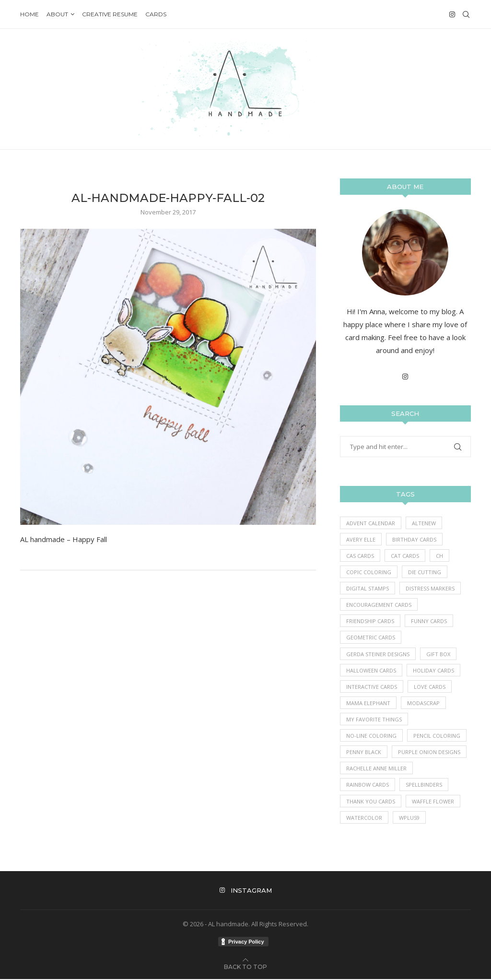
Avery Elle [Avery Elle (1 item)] (361, 539)
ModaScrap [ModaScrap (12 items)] (423, 703)
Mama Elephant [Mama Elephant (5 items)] (368, 703)
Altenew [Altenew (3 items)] (424, 523)
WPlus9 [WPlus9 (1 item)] (409, 818)
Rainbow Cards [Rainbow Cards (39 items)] (368, 785)
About (57, 14)
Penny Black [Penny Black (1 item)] (364, 752)
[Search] (466, 14)
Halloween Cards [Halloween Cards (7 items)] (371, 670)
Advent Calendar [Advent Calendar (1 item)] (371, 523)
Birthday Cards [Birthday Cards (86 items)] (414, 539)
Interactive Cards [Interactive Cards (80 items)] (372, 687)
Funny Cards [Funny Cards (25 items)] (429, 621)
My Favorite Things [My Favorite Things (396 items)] (374, 720)
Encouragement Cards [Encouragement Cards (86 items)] (379, 605)
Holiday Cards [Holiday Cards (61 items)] (433, 670)
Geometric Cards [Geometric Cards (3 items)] (371, 638)
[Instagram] (452, 14)
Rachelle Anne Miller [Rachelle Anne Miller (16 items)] (376, 769)
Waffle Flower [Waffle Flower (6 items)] (433, 802)
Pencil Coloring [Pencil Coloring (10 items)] (437, 736)
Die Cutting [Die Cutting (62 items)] (425, 572)
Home (29, 14)
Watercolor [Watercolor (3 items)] (364, 818)
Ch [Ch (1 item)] (439, 556)
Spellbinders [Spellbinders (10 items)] (424, 785)
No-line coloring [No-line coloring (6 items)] (371, 736)
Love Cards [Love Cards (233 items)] (430, 687)
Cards (156, 14)
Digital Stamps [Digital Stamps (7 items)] (368, 588)
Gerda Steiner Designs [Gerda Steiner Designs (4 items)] (378, 654)
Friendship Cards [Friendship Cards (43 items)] (370, 621)
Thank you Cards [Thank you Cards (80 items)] (371, 802)
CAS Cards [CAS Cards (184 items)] (360, 556)
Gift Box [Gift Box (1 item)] (438, 654)
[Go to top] (245, 967)
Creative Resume (110, 14)
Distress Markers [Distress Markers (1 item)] (430, 588)
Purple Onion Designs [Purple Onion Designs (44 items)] (429, 752)
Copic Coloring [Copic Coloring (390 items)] (369, 572)
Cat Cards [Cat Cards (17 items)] (405, 556)
